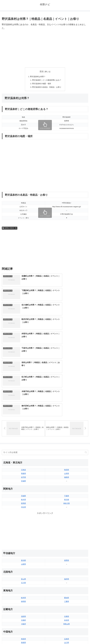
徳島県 (23, 580)
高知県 (67, 584)
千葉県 (67, 415)
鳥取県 (23, 558)
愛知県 (67, 517)
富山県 (23, 498)
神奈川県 (67, 422)
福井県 (67, 498)
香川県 (23, 584)
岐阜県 (23, 517)
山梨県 (23, 483)
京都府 (23, 539)
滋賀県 (23, 535)
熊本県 (23, 610)
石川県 (23, 502)
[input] (45, 371)
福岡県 (23, 599)
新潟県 (23, 479)
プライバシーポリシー (67, 637)
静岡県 (23, 520)
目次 (42, 71)
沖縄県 (67, 610)
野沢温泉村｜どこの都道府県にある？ (47, 80)
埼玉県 (23, 426)
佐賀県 (23, 603)
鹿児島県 (67, 606)
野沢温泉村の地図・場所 (41, 84)
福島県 (67, 396)
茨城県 (23, 415)
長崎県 (23, 606)
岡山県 (23, 565)
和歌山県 (67, 543)
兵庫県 (67, 535)
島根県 (23, 562)
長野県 (67, 479)
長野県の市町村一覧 (10, 229)
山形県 (67, 392)
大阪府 (23, 543)
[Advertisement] (45, 49)
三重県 (67, 520)
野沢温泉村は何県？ (37, 77)
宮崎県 (67, 603)
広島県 (67, 558)
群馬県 (23, 422)
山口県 (67, 562)
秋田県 (67, 389)
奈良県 (67, 539)
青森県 (23, 392)
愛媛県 (67, 580)
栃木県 (23, 419)
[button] (86, 371)
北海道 (23, 389)
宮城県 (23, 400)
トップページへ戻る (23, 637)
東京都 (67, 419)
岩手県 (23, 396)
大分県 (67, 599)
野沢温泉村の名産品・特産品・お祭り (47, 88)
